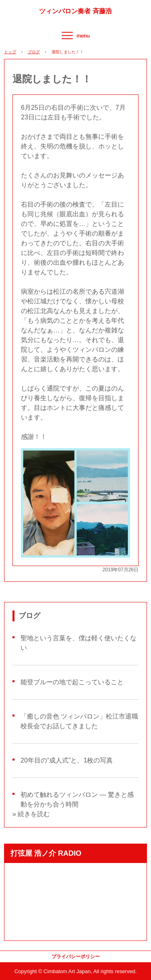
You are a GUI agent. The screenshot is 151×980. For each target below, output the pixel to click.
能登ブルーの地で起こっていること (72, 682)
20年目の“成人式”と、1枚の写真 (67, 760)
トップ (10, 52)
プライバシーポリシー (76, 957)
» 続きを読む (31, 814)
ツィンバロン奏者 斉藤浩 (75, 11)
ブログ (34, 52)
